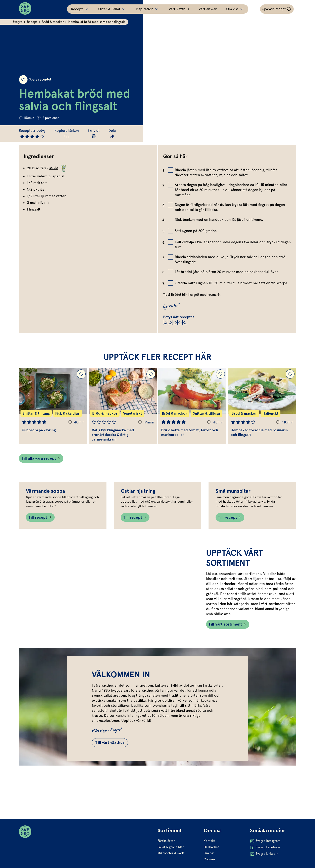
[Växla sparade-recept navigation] (277, 9)
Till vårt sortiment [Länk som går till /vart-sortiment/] (225, 658)
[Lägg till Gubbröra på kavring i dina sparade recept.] (81, 374)
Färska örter (166, 859)
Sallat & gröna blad (171, 865)
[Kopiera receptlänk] (67, 133)
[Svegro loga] (25, 9)
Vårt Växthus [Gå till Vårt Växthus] (179, 9)
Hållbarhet (211, 865)
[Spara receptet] (23, 79)
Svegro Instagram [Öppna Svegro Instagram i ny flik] (265, 859)
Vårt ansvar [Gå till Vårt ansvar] (208, 9)
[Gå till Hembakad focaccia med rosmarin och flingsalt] (262, 407)
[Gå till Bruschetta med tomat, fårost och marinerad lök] (192, 407)
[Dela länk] (112, 133)
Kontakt (209, 859)
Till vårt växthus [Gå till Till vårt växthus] (111, 777)
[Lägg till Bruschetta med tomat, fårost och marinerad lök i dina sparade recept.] (220, 374)
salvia (58, 168)
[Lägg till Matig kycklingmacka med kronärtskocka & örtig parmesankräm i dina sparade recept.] (151, 374)
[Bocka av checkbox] (171, 170)
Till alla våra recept (39, 459)
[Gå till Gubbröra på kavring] (53, 407)
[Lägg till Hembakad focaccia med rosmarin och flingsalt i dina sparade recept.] (290, 374)
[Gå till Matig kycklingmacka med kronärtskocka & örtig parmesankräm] (123, 407)
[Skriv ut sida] (94, 133)
